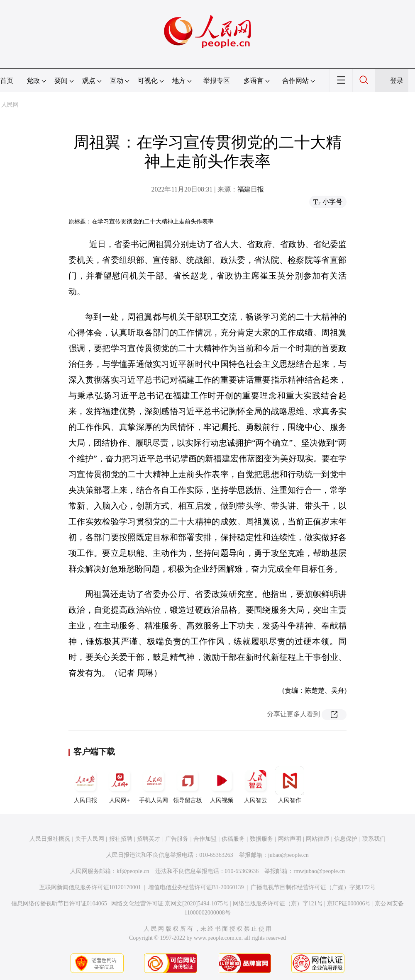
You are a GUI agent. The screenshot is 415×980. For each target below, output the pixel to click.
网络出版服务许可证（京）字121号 (278, 904)
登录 (397, 81)
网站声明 (290, 839)
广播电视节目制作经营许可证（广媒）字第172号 (313, 887)
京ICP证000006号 (349, 904)
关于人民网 (90, 839)
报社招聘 (121, 839)
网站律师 (317, 839)
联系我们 (374, 839)
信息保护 (346, 839)
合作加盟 (205, 839)
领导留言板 (188, 785)
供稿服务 (233, 839)
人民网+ (120, 785)
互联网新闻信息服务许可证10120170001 (90, 887)
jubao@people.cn (288, 855)
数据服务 (261, 839)
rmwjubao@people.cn (319, 871)
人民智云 (256, 785)
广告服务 (177, 839)
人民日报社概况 (50, 839)
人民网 (10, 105)
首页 (7, 81)
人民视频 (222, 785)
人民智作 (290, 785)
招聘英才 (149, 839)
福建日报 (251, 189)
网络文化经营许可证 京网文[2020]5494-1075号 (170, 904)
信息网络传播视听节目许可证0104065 (59, 904)
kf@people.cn (133, 871)
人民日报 (85, 785)
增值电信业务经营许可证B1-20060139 (196, 887)
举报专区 (217, 81)
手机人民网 (154, 785)
